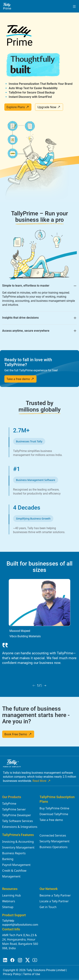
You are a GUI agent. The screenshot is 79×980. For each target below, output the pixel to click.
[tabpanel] (39, 624)
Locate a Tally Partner (54, 901)
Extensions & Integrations (20, 827)
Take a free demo (20, 379)
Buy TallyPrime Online (54, 808)
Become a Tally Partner (55, 895)
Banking (8, 859)
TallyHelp (8, 921)
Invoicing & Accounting (18, 842)
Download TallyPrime (54, 814)
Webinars (9, 901)
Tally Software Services (18, 821)
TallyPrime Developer (17, 815)
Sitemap (8, 907)
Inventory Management (18, 847)
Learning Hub (11, 895)
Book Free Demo (18, 734)
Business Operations (54, 847)
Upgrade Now (49, 107)
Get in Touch (48, 907)
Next (75, 626)
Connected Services (53, 835)
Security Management (55, 841)
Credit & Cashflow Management (14, 873)
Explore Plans (18, 107)
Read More (42, 781)
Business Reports (14, 853)
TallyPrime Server (14, 809)
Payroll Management (16, 865)
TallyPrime (9, 804)
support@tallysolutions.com (20, 925)
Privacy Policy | (13, 974)
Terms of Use (32, 974)
